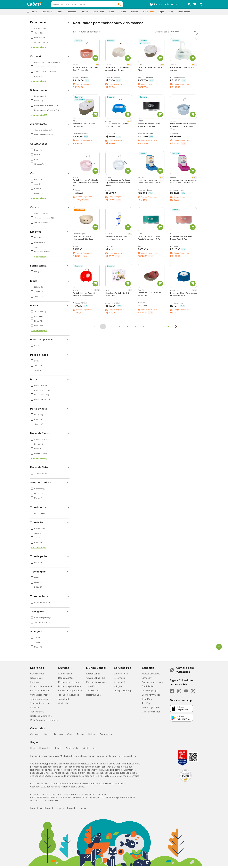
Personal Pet (121, 683)
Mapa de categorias (55, 810)
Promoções (149, 13)
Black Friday (148, 688)
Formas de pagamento (70, 692)
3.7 (195, 66)
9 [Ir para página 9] (168, 328)
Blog (171, 13)
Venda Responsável (40, 696)
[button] (125, 5)
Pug (32, 750)
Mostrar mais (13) (39, 200)
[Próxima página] (176, 328)
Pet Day (146, 705)
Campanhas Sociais (40, 692)
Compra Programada (97, 683)
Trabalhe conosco (39, 700)
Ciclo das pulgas (150, 692)
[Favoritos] (195, 5)
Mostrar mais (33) (39, 332)
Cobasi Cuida (93, 692)
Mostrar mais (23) (39, 116)
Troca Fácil (63, 700)
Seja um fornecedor (40, 705)
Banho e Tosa (121, 675)
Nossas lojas (36, 679)
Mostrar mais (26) (39, 460)
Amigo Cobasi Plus (96, 679)
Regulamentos (66, 679)
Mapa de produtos (76, 810)
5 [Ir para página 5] (135, 328)
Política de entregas (68, 683)
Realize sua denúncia (41, 717)
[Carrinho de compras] (201, 5)
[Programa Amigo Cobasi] (189, 5)
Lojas (161, 13)
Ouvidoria (63, 705)
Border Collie (72, 750)
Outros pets (106, 736)
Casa (70, 736)
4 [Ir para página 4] (127, 328)
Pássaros (58, 736)
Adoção (118, 688)
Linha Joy (147, 679)
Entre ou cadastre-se (165, 5)
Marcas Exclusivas (151, 675)
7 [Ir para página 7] (152, 328)
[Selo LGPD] (186, 784)
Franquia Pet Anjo (123, 692)
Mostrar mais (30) (39, 258)
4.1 (195, 291)
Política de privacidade (70, 688)
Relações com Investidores (44, 721)
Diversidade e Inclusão (42, 688)
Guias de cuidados (151, 713)
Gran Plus (147, 700)
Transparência (37, 713)
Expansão (35, 709)
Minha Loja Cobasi (151, 709)
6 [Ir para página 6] (144, 328)
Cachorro (35, 736)
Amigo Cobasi (93, 675)
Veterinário (119, 679)
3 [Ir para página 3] (119, 328)
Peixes (92, 736)
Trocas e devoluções (68, 696)
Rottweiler (45, 750)
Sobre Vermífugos (151, 696)
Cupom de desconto (152, 683)
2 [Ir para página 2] (111, 328)
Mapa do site (37, 810)
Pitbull (58, 750)
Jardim (80, 736)
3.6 (163, 179)
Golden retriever (91, 750)
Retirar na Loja (93, 696)
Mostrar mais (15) (39, 83)
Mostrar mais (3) (38, 49)
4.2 (130, 122)
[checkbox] (32, 29)
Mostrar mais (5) (38, 549)
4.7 (130, 66)
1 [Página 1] (103, 328)
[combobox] (92, 5)
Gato (47, 736)
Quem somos (37, 675)
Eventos (34, 683)
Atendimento (184, 13)
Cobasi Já (91, 688)
